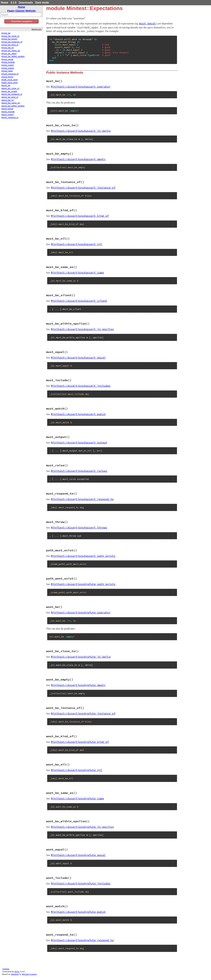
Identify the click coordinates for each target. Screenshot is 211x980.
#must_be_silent (9, 54)
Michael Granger (29, 974)
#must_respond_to (10, 74)
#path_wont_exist (9, 83)
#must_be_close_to (10, 36)
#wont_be (6, 85)
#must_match (8, 65)
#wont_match (8, 115)
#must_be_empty (9, 39)
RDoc (17, 972)
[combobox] (21, 15)
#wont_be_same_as (11, 103)
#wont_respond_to (10, 117)
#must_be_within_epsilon (13, 56)
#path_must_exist (9, 80)
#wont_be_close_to (10, 88)
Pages (11, 11)
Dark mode (42, 3)
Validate (6, 969)
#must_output (8, 68)
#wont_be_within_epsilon (13, 106)
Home (4, 3)
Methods (30, 11)
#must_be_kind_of (10, 45)
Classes (20, 11)
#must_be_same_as (11, 51)
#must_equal (7, 59)
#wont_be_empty (9, 91)
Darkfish (15, 974)
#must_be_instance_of (12, 42)
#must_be (6, 33)
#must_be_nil (8, 48)
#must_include (8, 62)
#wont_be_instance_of (12, 94)
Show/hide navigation (22, 21)
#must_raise (7, 71)
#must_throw (7, 77)
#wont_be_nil (7, 100)
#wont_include (8, 112)
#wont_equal (7, 109)
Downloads (26, 3)
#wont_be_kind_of (10, 97)
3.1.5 (14, 3)
